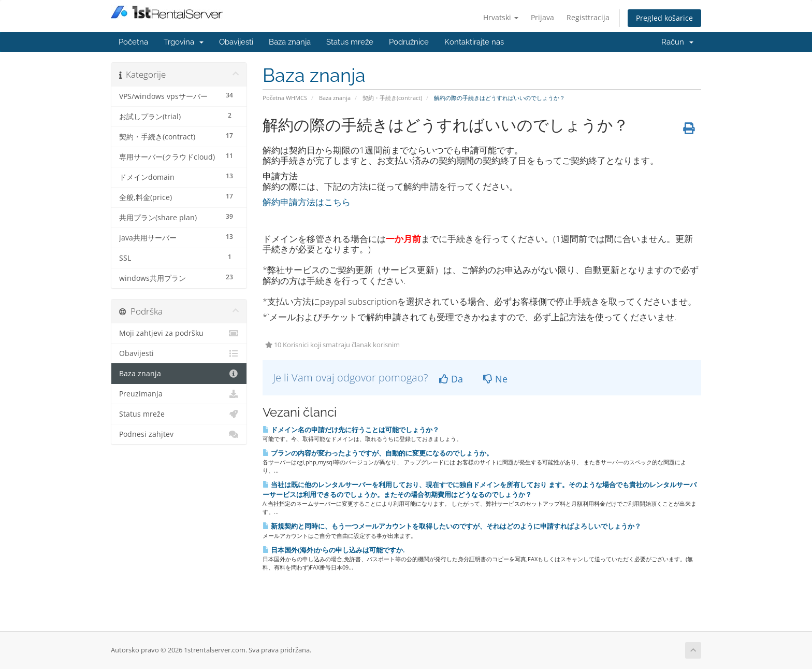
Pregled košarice (664, 18)
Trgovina (184, 42)
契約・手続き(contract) (392, 98)
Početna (133, 42)
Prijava (542, 17)
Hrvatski (501, 17)
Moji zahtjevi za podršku (179, 333)
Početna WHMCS (285, 98)
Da (451, 379)
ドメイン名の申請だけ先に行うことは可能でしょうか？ (351, 430)
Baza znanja (290, 42)
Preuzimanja (179, 394)
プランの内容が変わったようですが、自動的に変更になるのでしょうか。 (378, 453)
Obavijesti (236, 42)
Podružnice (409, 42)
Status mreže (350, 42)
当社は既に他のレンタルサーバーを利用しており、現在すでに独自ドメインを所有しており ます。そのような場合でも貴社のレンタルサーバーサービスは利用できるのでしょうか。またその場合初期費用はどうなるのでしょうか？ (480, 489)
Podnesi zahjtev (179, 434)
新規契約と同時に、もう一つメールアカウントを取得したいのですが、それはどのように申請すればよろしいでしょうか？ (452, 526)
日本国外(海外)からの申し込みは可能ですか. (334, 550)
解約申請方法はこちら (307, 202)
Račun (677, 42)
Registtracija (588, 17)
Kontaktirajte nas (474, 42)
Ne (495, 379)
